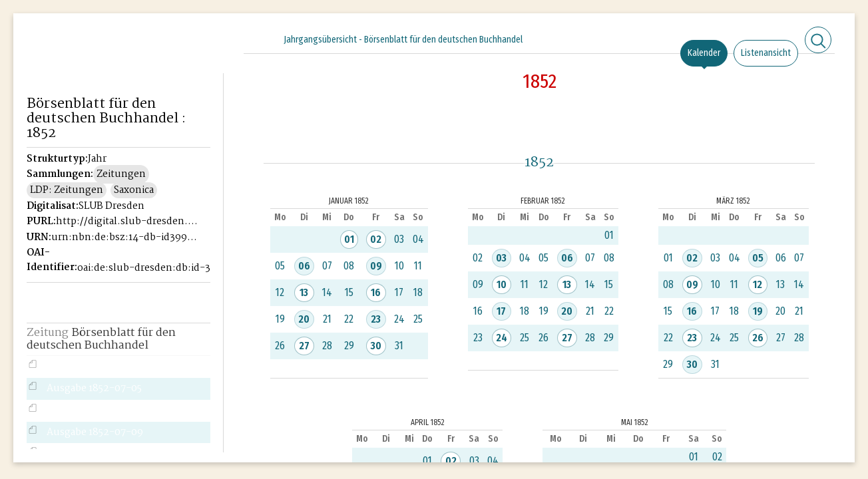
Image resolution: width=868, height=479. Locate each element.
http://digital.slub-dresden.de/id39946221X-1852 (129, 222)
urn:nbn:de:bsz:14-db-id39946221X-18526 (124, 238)
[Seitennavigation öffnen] (214, 38)
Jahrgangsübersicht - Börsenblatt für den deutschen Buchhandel (403, 40)
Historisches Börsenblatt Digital (88, 64)
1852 (540, 81)
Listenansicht (766, 53)
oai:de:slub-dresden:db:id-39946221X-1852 (150, 268)
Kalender (704, 53)
